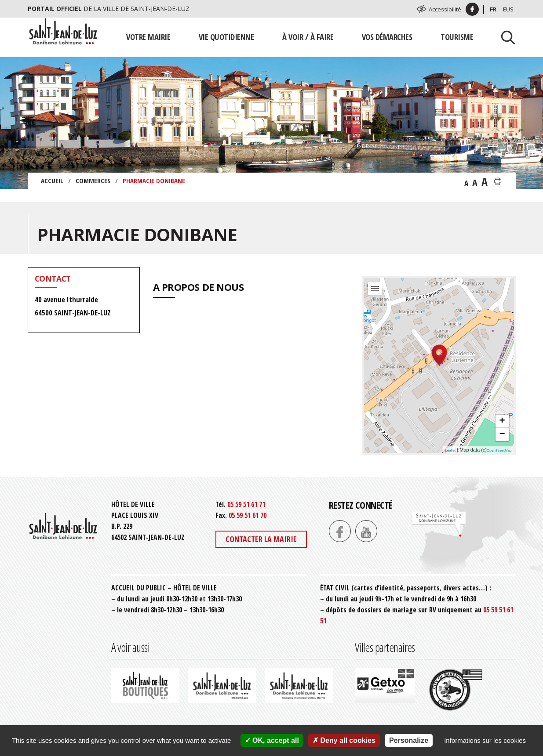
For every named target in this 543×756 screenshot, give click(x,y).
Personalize (409, 740)
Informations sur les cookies (485, 740)
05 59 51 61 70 (248, 515)
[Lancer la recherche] (505, 37)
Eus (508, 9)
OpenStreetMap (499, 450)
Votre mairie (148, 37)
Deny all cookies (344, 740)
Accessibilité (445, 9)
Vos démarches (387, 37)
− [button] (502, 434)
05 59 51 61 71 (246, 504)
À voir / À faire (308, 37)
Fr (493, 9)
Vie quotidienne (226, 37)
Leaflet (450, 450)
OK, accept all (272, 740)
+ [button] (502, 421)
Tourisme (457, 37)
